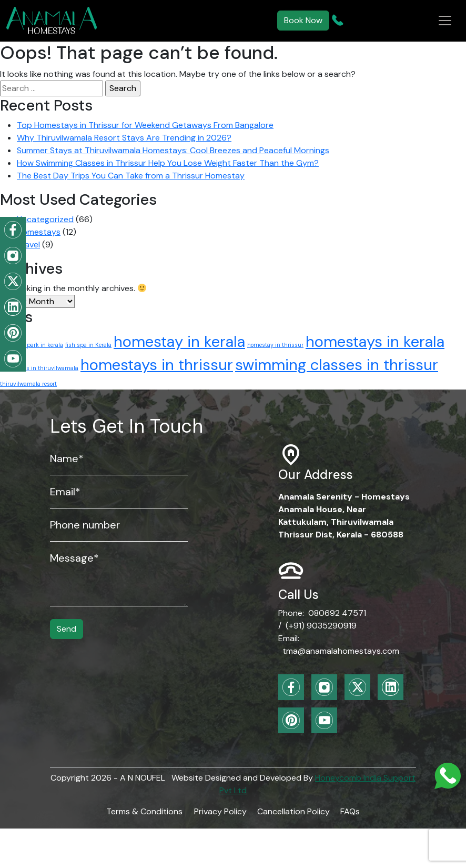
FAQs (350, 811)
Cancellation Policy (293, 811)
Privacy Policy (220, 811)
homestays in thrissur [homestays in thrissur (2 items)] (157, 365)
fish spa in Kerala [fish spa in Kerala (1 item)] (88, 345)
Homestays (39, 232)
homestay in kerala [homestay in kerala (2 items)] (179, 342)
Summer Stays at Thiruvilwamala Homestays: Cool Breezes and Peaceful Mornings (173, 150)
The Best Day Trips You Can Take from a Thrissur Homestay (131, 176)
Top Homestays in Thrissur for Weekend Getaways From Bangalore (145, 125)
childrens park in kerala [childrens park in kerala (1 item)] (32, 345)
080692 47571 (337, 613)
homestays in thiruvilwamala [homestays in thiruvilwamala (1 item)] (39, 368)
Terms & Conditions (144, 811)
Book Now (303, 20)
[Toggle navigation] (445, 21)
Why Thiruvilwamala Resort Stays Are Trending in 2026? (124, 138)
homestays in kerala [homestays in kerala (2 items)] (375, 342)
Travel (28, 245)
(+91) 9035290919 (321, 626)
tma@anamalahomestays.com (341, 651)
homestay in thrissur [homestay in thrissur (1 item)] (275, 345)
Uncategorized (45, 219)
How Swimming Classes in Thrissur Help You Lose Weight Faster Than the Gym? (168, 163)
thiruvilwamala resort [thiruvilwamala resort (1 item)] (28, 384)
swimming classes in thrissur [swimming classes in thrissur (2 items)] (337, 365)
